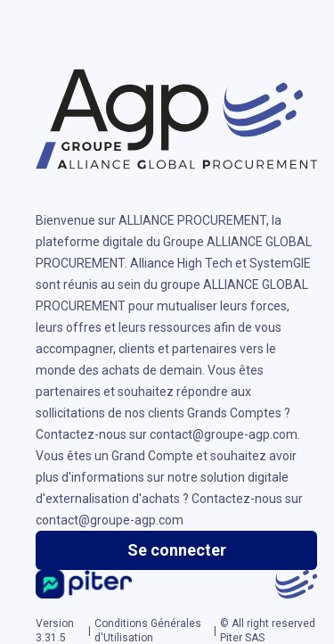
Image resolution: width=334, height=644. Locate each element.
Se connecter (177, 550)
